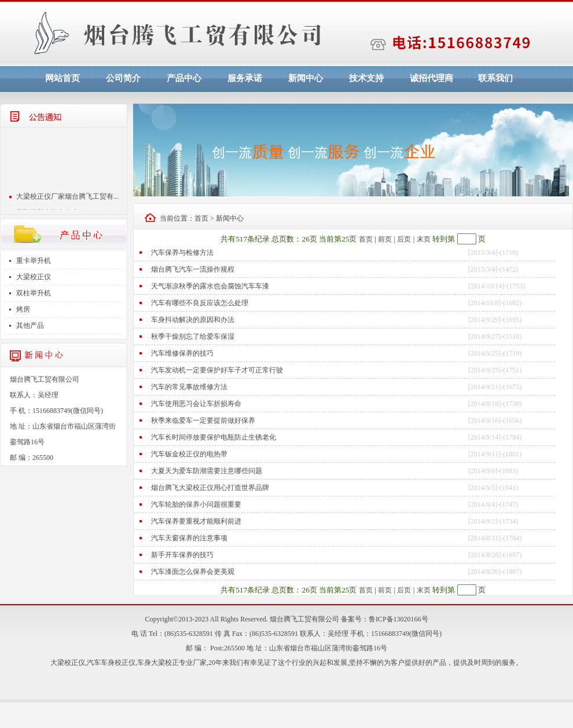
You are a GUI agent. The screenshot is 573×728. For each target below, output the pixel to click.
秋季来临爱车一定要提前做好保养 (203, 420)
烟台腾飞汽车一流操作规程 (193, 269)
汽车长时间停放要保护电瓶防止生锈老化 (214, 437)
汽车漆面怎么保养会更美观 (193, 572)
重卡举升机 (34, 261)
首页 (201, 218)
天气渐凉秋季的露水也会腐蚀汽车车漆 (210, 286)
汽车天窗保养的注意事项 (189, 538)
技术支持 (366, 78)
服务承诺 (245, 78)
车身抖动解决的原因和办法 (193, 320)
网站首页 (63, 78)
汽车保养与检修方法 (182, 253)
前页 (385, 239)
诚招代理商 (431, 78)
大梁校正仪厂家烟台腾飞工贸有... (67, 200)
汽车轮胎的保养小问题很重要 (196, 504)
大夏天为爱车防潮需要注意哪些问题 (207, 471)
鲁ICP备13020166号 (398, 619)
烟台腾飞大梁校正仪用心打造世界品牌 (210, 488)
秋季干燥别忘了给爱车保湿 (193, 336)
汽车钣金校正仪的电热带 (189, 454)
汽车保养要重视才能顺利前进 (196, 521)
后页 (404, 239)
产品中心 (184, 78)
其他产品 (30, 325)
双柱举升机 (34, 293)
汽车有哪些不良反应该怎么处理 (200, 303)
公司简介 (123, 78)
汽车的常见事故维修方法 (189, 387)
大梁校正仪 (34, 277)
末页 (424, 239)
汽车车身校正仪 (111, 663)
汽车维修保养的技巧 (182, 353)
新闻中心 (306, 78)
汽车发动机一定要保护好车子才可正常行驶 (217, 370)
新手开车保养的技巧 (182, 555)
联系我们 (495, 78)
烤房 (23, 309)
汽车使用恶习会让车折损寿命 (196, 404)
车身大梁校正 (158, 663)
